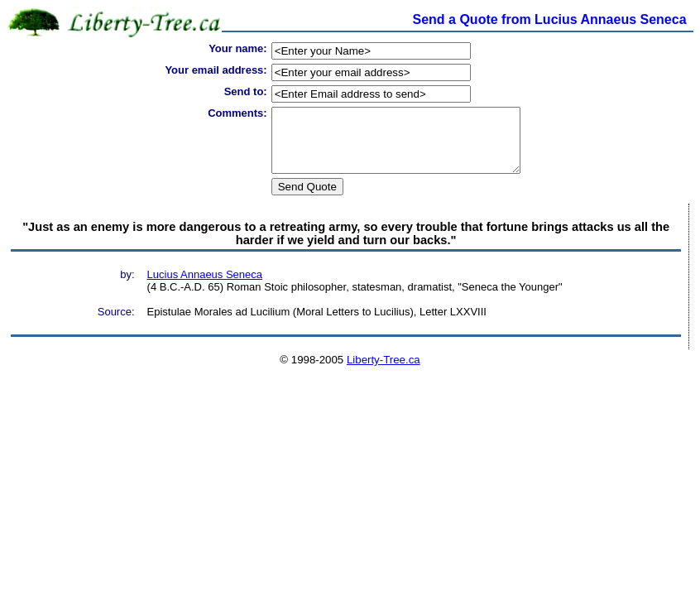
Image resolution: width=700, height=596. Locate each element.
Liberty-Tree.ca (384, 372)
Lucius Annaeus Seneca (205, 287)
